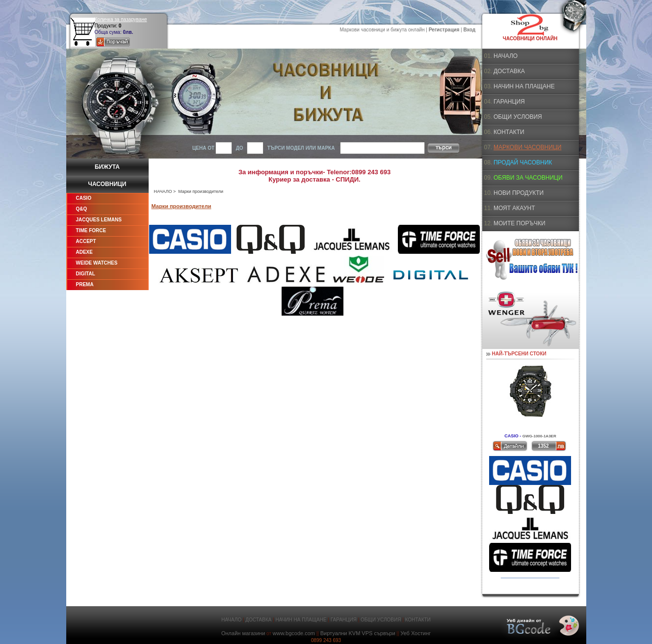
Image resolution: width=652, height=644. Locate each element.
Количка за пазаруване (121, 19)
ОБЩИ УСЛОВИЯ (518, 117)
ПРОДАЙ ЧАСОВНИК (523, 162)
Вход (469, 30)
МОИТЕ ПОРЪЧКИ (520, 223)
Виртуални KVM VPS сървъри (358, 633)
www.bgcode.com (294, 633)
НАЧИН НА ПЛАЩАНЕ (524, 86)
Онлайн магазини (243, 633)
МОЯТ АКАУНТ (514, 208)
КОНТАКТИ (509, 132)
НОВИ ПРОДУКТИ (519, 193)
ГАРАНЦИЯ (509, 102)
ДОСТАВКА (509, 71)
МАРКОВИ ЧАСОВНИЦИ (527, 147)
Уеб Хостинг (416, 633)
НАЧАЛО (163, 191)
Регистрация (444, 30)
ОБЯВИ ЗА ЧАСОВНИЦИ (528, 178)
